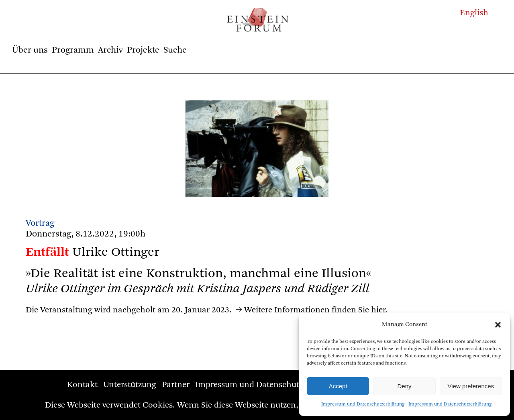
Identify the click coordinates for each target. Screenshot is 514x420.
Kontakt (82, 385)
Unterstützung (130, 385)
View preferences (471, 386)
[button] (498, 325)
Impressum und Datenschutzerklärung (363, 404)
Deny (404, 386)
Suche (175, 50)
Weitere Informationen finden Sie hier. (316, 310)
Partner (176, 385)
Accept (338, 386)
